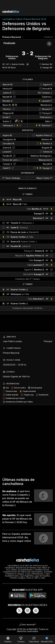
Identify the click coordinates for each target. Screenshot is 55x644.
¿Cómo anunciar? (27, 625)
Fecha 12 (49, 37)
